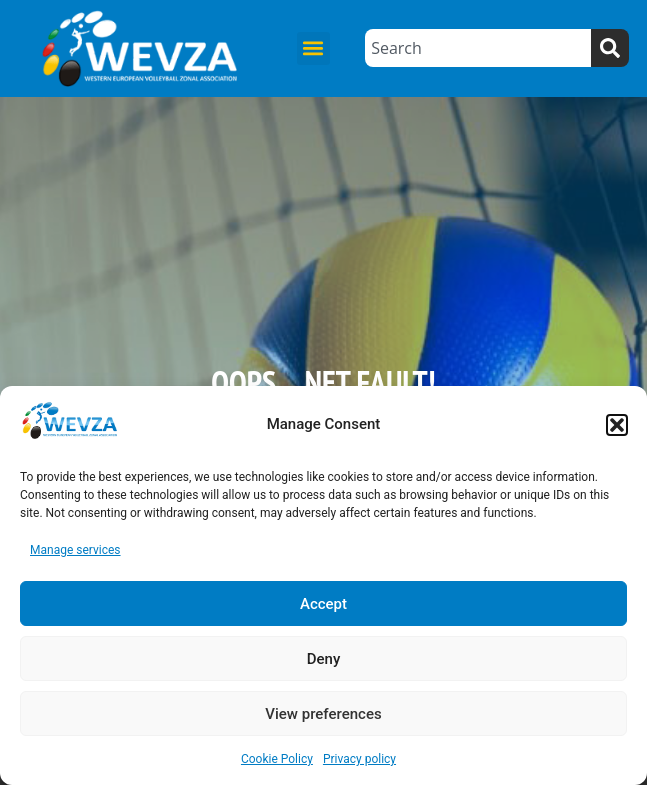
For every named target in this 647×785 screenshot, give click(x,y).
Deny (324, 659)
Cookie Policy (277, 759)
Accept (323, 604)
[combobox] (478, 48)
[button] (617, 425)
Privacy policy (359, 759)
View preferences (323, 714)
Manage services (75, 550)
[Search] (610, 48)
